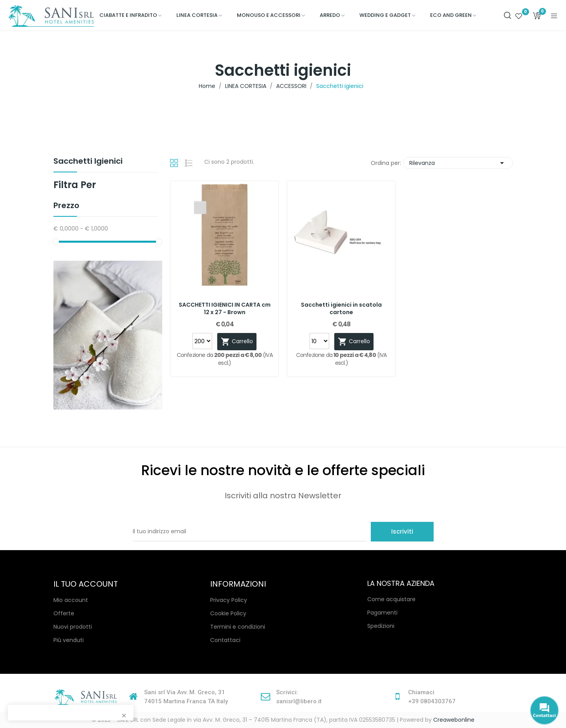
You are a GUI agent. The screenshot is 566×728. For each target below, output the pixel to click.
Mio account (71, 600)
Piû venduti (69, 640)
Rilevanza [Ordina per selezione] (458, 163)
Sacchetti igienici (88, 162)
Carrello (237, 342)
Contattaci (225, 640)
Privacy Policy (229, 600)
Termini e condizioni (238, 627)
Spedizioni (381, 626)
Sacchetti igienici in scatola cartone (341, 309)
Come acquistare (391, 599)
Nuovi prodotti (73, 627)
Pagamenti (382, 613)
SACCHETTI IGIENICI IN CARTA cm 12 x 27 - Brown (225, 309)
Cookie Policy (228, 613)
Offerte (64, 613)
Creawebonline (454, 720)
